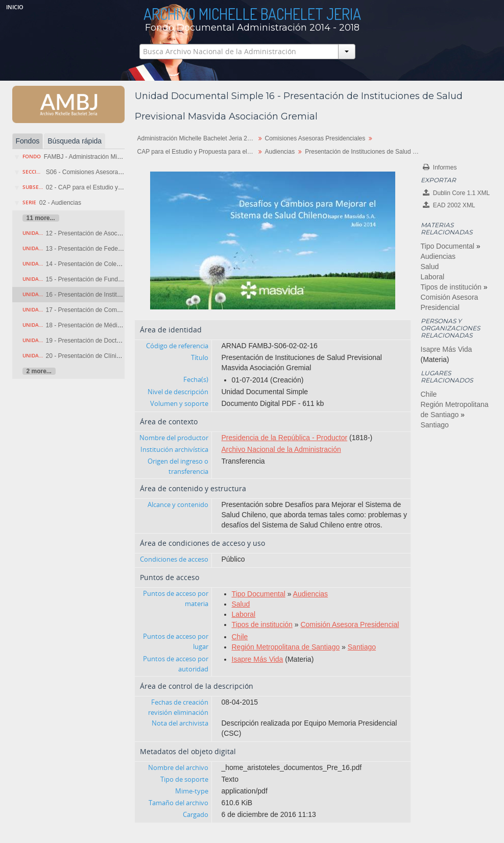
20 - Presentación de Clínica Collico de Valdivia (110, 356)
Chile (240, 637)
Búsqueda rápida (75, 141)
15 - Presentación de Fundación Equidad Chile (109, 279)
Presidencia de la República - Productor (285, 438)
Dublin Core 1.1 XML (457, 193)
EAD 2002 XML (449, 205)
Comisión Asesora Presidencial (350, 624)
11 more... (41, 218)
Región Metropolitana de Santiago (286, 647)
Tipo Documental (259, 594)
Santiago (362, 647)
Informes (440, 167)
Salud (241, 604)
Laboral (244, 614)
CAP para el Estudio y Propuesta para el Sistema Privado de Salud (197, 152)
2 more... (39, 371)
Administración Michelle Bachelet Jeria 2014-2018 (197, 138)
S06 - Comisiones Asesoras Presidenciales (104, 172)
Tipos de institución (262, 624)
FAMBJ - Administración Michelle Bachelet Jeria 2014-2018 (124, 157)
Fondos (28, 141)
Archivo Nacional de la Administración (281, 449)
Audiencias (280, 152)
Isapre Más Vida (258, 659)
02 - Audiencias (60, 203)
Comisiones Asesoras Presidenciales (315, 138)
